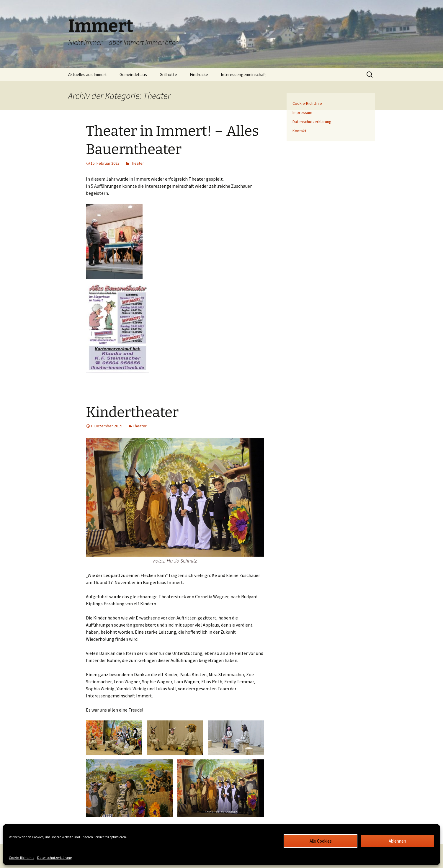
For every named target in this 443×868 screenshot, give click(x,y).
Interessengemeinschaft (243, 75)
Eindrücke (199, 75)
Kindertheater (132, 412)
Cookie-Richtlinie (22, 858)
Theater (137, 163)
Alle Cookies (321, 841)
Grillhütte (168, 75)
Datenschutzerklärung (54, 858)
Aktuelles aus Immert (88, 75)
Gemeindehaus (133, 75)
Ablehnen (397, 841)
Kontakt (299, 131)
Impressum (302, 112)
